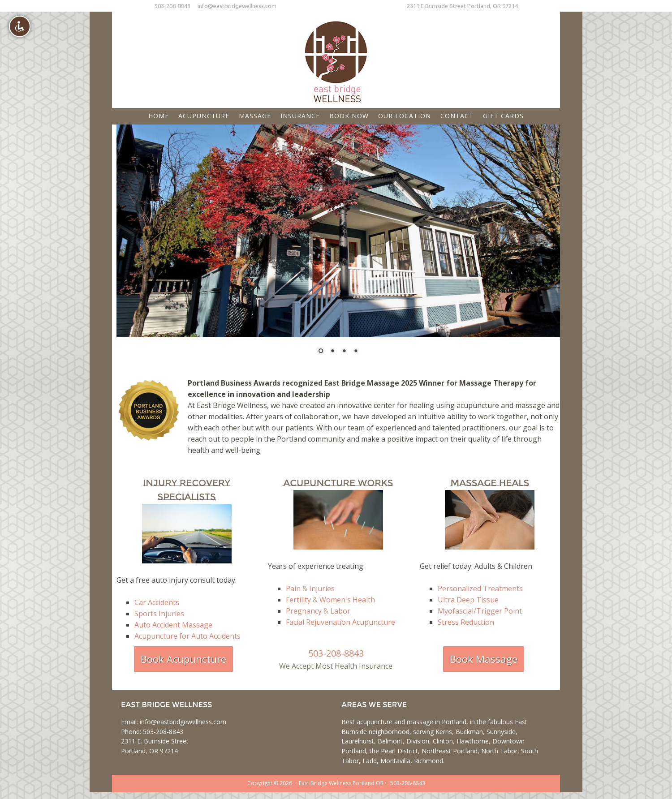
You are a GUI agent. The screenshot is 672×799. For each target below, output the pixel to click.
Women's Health (347, 600)
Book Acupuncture (183, 659)
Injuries (322, 589)
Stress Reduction (466, 622)
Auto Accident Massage (173, 625)
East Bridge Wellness (336, 59)
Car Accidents (157, 602)
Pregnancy (304, 611)
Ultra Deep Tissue (468, 600)
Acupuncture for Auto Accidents (187, 636)
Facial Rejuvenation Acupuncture (340, 622)
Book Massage (484, 659)
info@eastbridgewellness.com (237, 6)
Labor (340, 611)
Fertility (298, 600)
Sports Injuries (159, 614)
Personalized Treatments (480, 589)
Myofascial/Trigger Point (480, 611)
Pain (293, 589)
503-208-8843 (172, 6)
